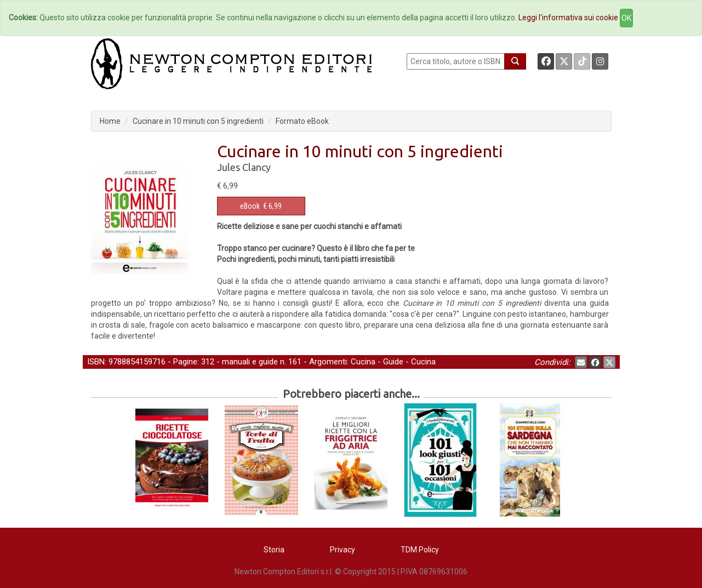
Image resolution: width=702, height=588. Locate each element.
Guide (393, 362)
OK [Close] (626, 18)
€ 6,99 (261, 206)
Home (110, 121)
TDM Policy (420, 550)
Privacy (343, 550)
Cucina (363, 362)
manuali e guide (250, 362)
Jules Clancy (244, 167)
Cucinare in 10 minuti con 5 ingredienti (198, 121)
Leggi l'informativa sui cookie (568, 18)
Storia (274, 550)
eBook (250, 206)
